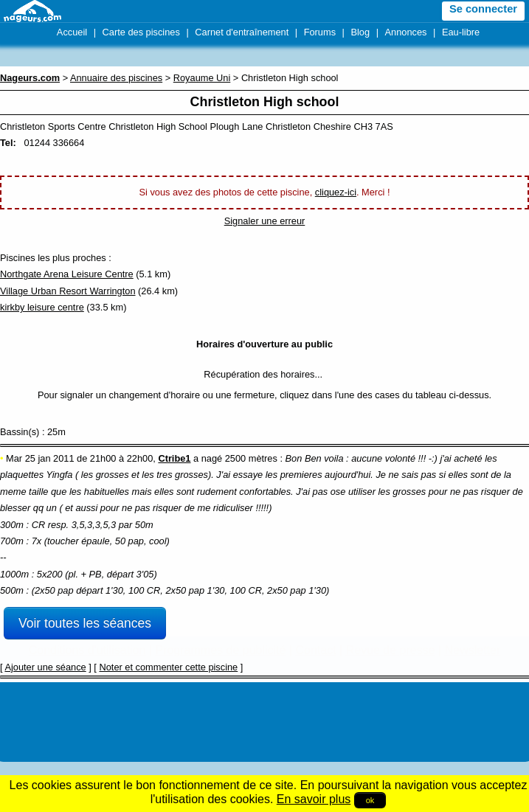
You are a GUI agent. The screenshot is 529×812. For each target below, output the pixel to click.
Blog (360, 32)
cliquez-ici (336, 192)
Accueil (72, 32)
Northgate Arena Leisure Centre (67, 274)
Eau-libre (461, 32)
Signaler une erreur (265, 221)
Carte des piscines (141, 32)
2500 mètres (251, 458)
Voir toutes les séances (85, 623)
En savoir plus (314, 799)
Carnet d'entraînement (242, 32)
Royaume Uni (202, 78)
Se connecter (483, 9)
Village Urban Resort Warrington (68, 291)
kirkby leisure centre (42, 307)
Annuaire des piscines (116, 78)
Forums (320, 32)
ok (370, 800)
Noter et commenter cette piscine (168, 667)
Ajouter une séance (45, 667)
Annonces (406, 32)
